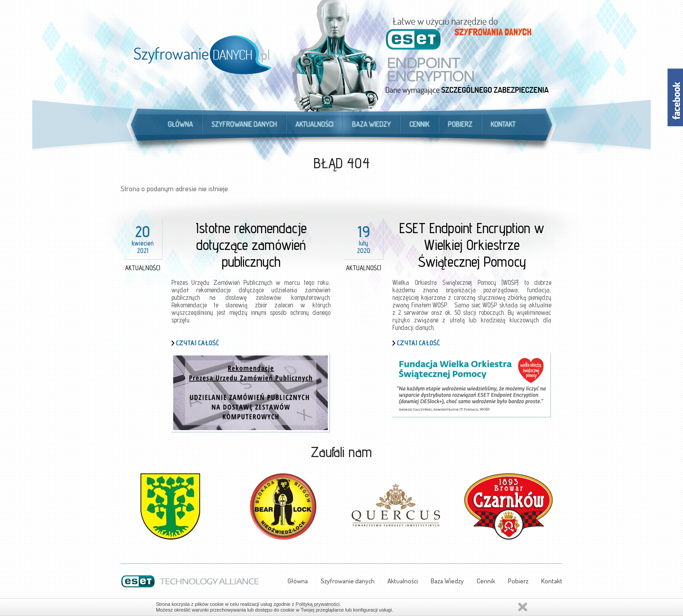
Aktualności (315, 124)
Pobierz (460, 124)
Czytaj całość (197, 343)
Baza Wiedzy (372, 124)
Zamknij (523, 607)
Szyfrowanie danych (244, 124)
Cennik (419, 124)
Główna (180, 124)
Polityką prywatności (318, 604)
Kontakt (503, 124)
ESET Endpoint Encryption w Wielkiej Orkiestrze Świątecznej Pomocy (472, 245)
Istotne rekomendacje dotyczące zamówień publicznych (251, 245)
